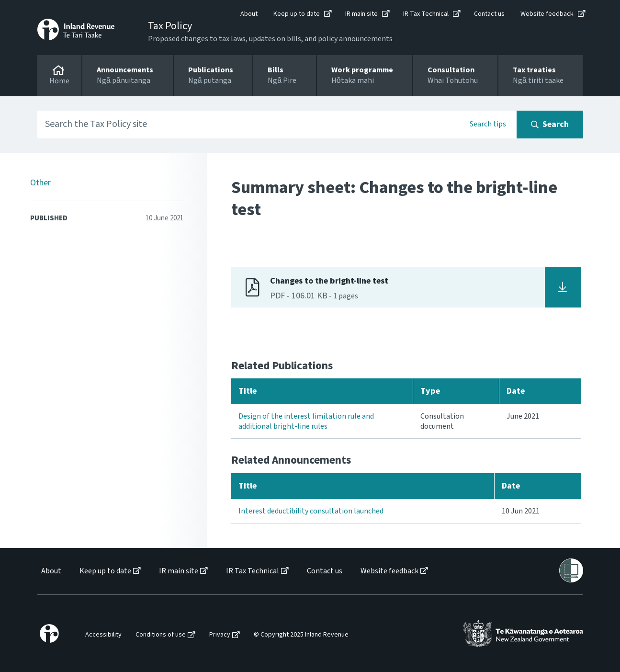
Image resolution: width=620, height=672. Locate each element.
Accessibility (103, 635)
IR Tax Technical (426, 14)
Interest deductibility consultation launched (311, 511)
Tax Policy (170, 26)
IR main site (361, 14)
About (249, 14)
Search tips (488, 124)
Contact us (489, 14)
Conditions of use (161, 635)
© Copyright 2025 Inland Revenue (301, 635)
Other (40, 183)
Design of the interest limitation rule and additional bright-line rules (306, 421)
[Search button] (550, 125)
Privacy (220, 635)
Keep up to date (297, 14)
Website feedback (547, 14)
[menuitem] (51, 571)
